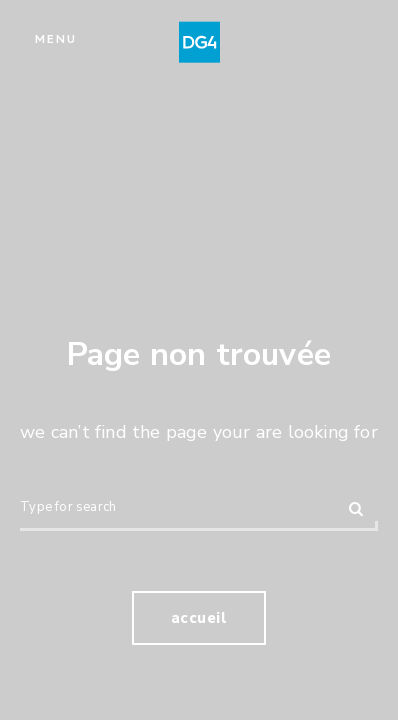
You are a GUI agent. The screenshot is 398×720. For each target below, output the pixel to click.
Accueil (199, 618)
